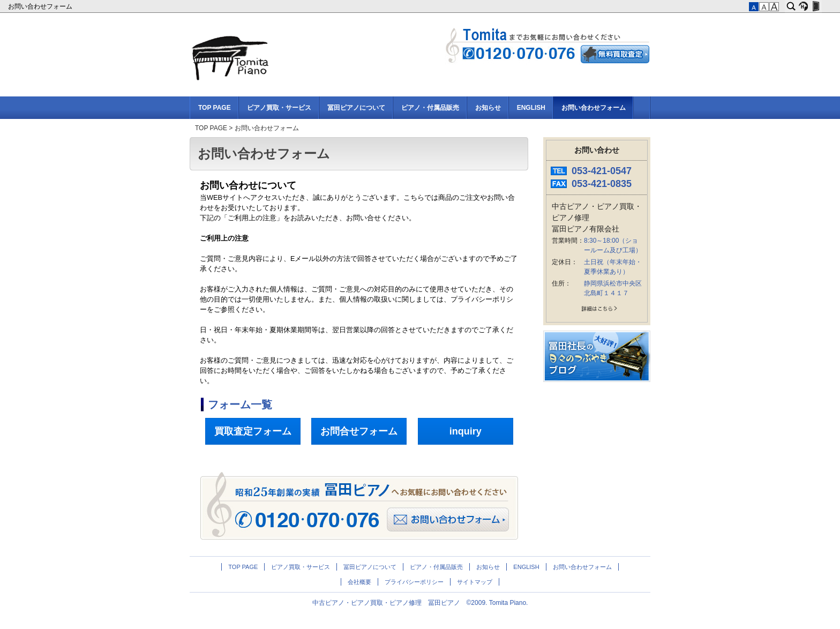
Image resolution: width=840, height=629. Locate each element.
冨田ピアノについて (356, 108)
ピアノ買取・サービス (279, 108)
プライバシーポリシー (414, 582)
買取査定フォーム (253, 431)
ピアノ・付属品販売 (430, 108)
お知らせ (488, 108)
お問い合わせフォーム (41, 6)
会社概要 (359, 582)
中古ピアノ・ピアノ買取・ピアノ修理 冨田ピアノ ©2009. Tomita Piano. (420, 603)
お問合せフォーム (359, 431)
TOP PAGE (215, 108)
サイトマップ (475, 582)
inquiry (466, 431)
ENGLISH (531, 108)
